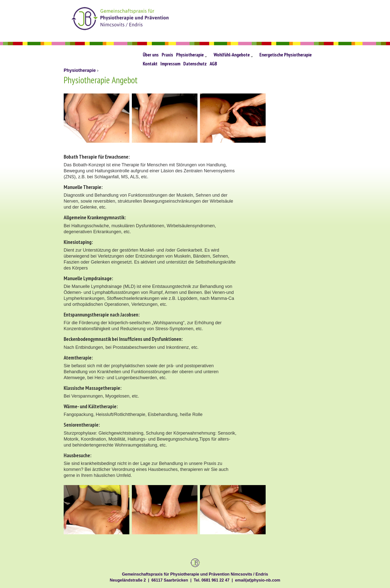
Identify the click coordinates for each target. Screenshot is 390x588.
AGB (213, 64)
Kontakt (150, 64)
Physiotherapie (192, 56)
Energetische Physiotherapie (286, 55)
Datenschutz (195, 64)
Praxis (167, 55)
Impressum (170, 64)
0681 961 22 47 (216, 580)
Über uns (151, 55)
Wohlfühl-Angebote (233, 56)
